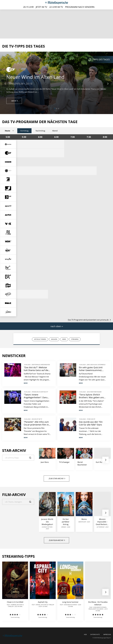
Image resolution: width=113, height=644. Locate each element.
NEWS (64, 339)
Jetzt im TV (41, 7)
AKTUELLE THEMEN (40, 339)
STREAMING (75, 339)
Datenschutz (95, 635)
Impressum (107, 635)
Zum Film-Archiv (57, 540)
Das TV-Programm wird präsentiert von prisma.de (89, 320)
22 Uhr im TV (56, 7)
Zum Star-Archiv (57, 479)
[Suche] (18, 458)
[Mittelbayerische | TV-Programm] (56, 3)
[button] (55, 109)
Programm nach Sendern (80, 7)
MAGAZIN (54, 339)
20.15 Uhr (28, 7)
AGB (85, 635)
